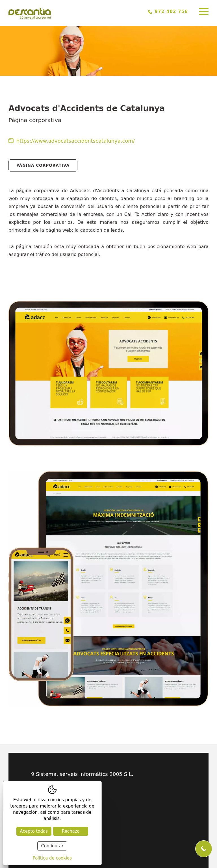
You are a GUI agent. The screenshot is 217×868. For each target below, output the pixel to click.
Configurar (52, 846)
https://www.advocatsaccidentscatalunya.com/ (72, 141)
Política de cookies (52, 858)
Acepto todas (34, 831)
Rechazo (71, 831)
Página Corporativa (43, 165)
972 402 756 (168, 12)
